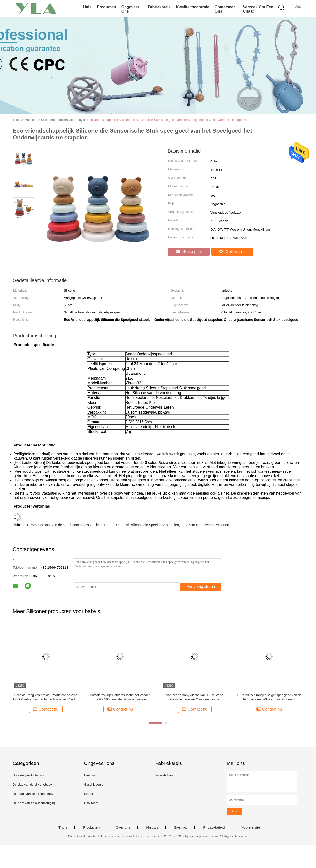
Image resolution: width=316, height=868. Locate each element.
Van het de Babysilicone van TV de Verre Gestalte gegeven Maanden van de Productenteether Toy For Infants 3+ (195, 697)
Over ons (123, 827)
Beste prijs (189, 252)
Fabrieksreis (159, 7)
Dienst (88, 794)
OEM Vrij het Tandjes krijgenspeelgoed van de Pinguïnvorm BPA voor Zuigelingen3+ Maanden (269, 697)
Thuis (63, 827)
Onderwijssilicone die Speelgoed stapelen (147, 525)
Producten (107, 7)
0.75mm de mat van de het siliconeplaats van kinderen (68, 525)
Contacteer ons (225, 9)
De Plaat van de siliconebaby (33, 794)
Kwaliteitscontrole (193, 7)
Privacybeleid (214, 827)
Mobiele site (250, 827)
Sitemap (181, 827)
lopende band (165, 775)
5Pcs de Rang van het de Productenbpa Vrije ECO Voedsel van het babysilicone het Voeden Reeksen (46, 697)
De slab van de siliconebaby (32, 784)
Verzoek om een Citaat (258, 9)
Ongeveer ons (130, 9)
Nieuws (152, 827)
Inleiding (90, 775)
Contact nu (232, 252)
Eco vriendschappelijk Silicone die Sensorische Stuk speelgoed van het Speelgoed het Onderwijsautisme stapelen (167, 120)
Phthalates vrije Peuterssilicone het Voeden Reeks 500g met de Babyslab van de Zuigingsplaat (120, 697)
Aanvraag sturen (201, 587)
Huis (87, 7)
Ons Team (91, 803)
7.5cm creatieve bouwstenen (207, 525)
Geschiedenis (93, 784)
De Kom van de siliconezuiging (34, 803)
